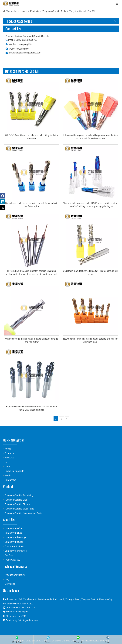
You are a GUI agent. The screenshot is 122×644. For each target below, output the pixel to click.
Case (7, 466)
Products (9, 453)
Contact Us (10, 480)
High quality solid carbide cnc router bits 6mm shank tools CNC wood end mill (32, 408)
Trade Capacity (12, 560)
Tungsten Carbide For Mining (19, 495)
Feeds (8, 475)
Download (10, 584)
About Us (9, 458)
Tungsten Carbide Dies (16, 500)
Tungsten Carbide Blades (17, 504)
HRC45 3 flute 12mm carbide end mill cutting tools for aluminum (32, 137)
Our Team (10, 555)
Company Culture (14, 533)
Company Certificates (16, 551)
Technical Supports (14, 471)
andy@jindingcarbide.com (28, 53)
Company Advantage (15, 537)
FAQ (7, 579)
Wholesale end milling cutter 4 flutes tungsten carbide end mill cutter (32, 340)
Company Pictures (14, 542)
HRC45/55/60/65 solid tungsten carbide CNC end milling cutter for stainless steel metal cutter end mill (32, 273)
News (8, 462)
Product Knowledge (15, 575)
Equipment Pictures (15, 546)
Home (8, 449)
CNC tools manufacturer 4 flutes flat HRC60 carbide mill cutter (90, 273)
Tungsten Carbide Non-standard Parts (23, 513)
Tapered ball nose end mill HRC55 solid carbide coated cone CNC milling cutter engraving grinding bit (90, 205)
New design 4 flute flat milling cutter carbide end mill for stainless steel (90, 340)
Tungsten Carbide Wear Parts (19, 509)
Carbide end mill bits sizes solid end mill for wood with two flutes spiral (32, 205)
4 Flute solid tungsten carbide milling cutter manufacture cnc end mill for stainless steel (90, 137)
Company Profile (13, 528)
